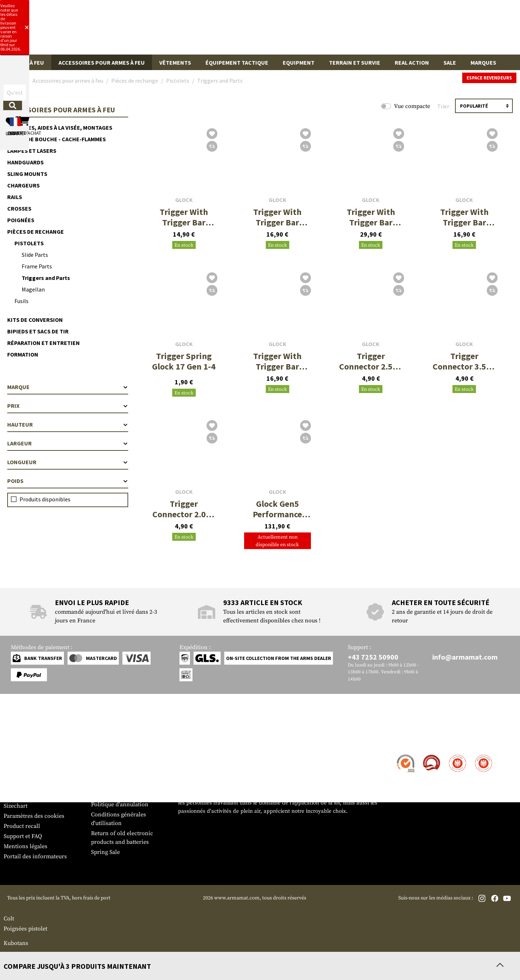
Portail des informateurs (35, 856)
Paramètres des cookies (34, 816)
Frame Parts (37, 266)
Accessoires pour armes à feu (102, 62)
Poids (68, 481)
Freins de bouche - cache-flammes (57, 139)
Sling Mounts (27, 174)
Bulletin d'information (33, 796)
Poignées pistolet (25, 929)
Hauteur (68, 424)
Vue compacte (412, 106)
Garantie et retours (28, 786)
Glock (184, 200)
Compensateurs (24, 955)
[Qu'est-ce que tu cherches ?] (226, 30)
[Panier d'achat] (472, 31)
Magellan (33, 289)
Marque (68, 387)
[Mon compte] (412, 31)
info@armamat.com (465, 657)
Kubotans (16, 943)
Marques (483, 62)
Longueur (68, 462)
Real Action (412, 62)
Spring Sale (105, 852)
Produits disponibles (45, 499)
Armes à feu (27, 62)
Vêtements (175, 62)
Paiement (16, 776)
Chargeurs (23, 185)
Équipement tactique (237, 62)
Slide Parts (35, 255)
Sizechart (16, 806)
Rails (15, 197)
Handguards (25, 162)
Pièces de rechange (36, 232)
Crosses (19, 208)
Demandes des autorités (122, 784)
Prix (68, 406)
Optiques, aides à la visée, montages (60, 128)
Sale (450, 62)
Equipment (299, 62)
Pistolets (29, 243)
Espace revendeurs (489, 78)
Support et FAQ (23, 836)
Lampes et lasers (32, 151)
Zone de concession (117, 755)
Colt (9, 919)
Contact (14, 755)
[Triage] (484, 106)
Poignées (21, 220)
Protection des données (121, 794)
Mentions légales (25, 846)
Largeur (68, 443)
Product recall (22, 826)
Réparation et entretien (44, 343)
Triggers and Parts (46, 278)
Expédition (18, 765)
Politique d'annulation (120, 804)
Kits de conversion (35, 320)
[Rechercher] (298, 30)
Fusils (21, 301)
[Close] (348, 7)
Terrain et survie (355, 62)
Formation (23, 354)
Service (17, 741)
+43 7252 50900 (373, 657)
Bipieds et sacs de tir (38, 331)
